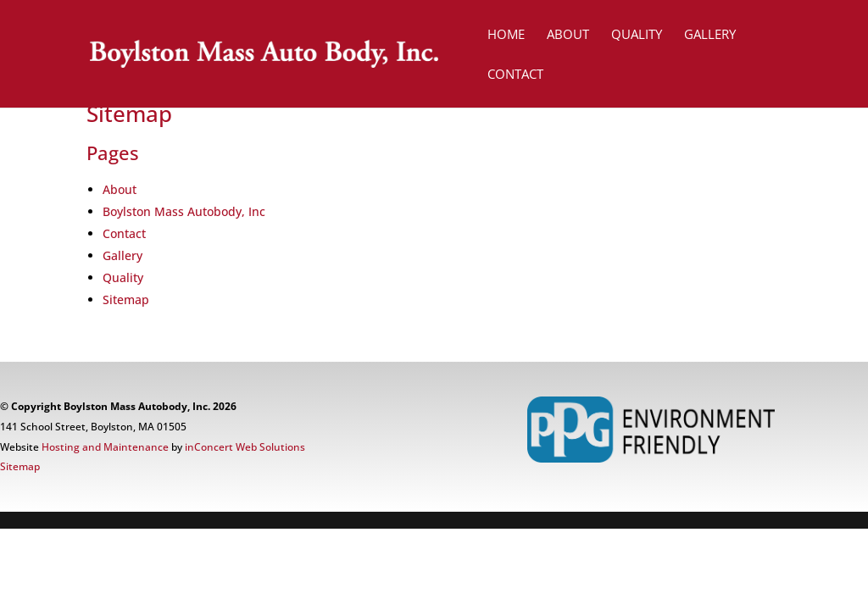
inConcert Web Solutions (245, 447)
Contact (124, 233)
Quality (123, 277)
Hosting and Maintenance (105, 447)
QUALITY (637, 35)
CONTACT (515, 75)
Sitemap (126, 299)
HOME (506, 35)
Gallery (122, 255)
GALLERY (710, 35)
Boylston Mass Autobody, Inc (184, 211)
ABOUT (568, 35)
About (120, 189)
